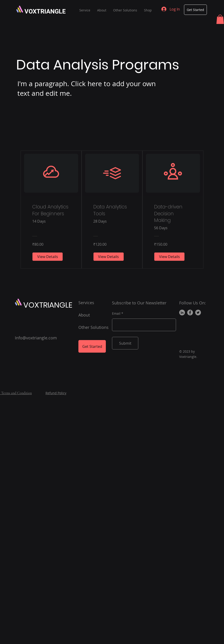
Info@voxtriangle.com (36, 338)
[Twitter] (198, 313)
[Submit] (125, 343)
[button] (220, 19)
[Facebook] (190, 313)
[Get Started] (195, 10)
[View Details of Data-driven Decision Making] (169, 257)
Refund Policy (56, 393)
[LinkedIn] (182, 313)
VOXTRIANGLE (45, 12)
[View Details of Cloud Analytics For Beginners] (48, 257)
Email (116, 314)
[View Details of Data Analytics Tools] (109, 257)
